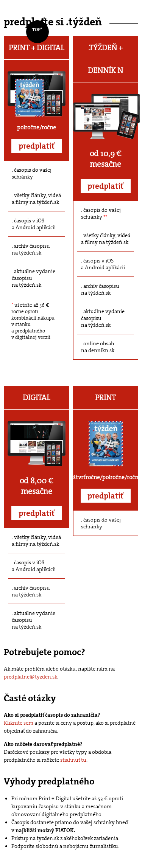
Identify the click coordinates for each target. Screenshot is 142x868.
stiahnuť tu (73, 760)
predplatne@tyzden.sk (30, 677)
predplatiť (37, 146)
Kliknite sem (19, 723)
